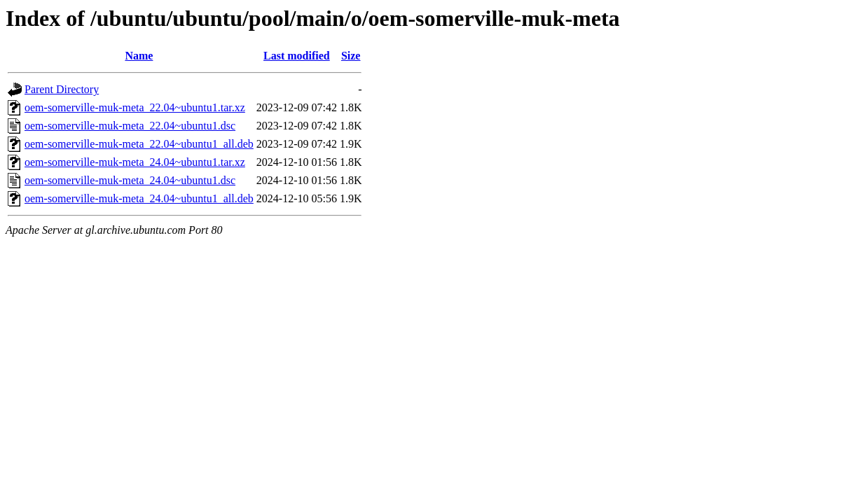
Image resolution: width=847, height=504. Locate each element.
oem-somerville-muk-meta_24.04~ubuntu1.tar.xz (135, 162)
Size (351, 56)
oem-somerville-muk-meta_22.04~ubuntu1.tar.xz (135, 107)
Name (139, 56)
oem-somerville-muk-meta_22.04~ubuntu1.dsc (130, 126)
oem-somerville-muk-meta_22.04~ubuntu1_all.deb (139, 144)
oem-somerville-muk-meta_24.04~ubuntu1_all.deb (139, 198)
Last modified (297, 56)
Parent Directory (62, 89)
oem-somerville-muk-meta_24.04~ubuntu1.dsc (130, 180)
